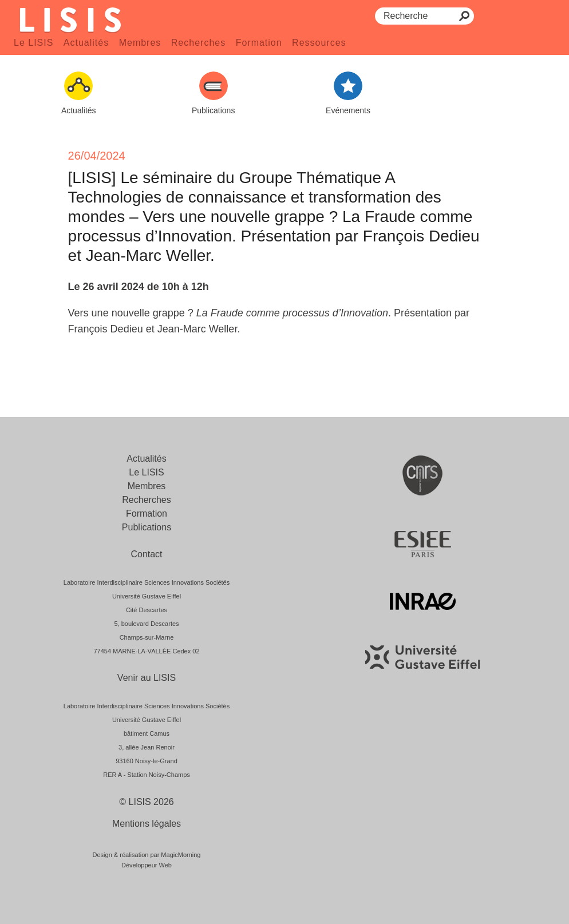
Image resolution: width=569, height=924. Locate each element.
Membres (140, 43)
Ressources (319, 43)
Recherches (198, 43)
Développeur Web (147, 865)
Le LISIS (33, 43)
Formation (259, 43)
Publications (147, 527)
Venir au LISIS (147, 678)
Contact (146, 554)
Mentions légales (147, 824)
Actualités (86, 43)
